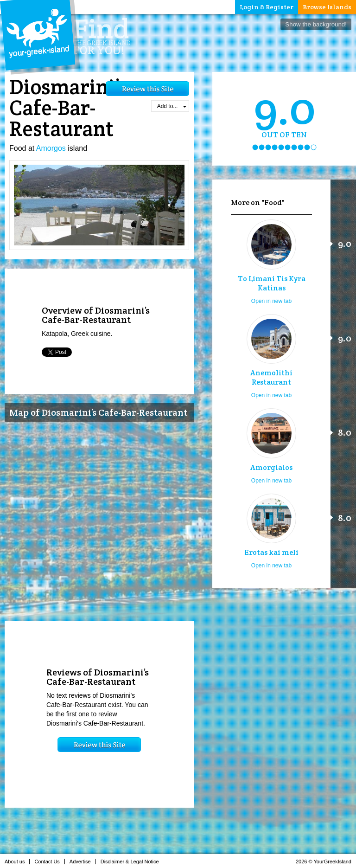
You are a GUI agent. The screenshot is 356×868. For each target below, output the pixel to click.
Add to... (172, 106)
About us (17, 862)
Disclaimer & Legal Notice (132, 862)
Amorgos (51, 148)
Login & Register (267, 7)
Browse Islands (327, 7)
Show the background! (316, 24)
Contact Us (49, 862)
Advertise (83, 862)
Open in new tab (271, 301)
